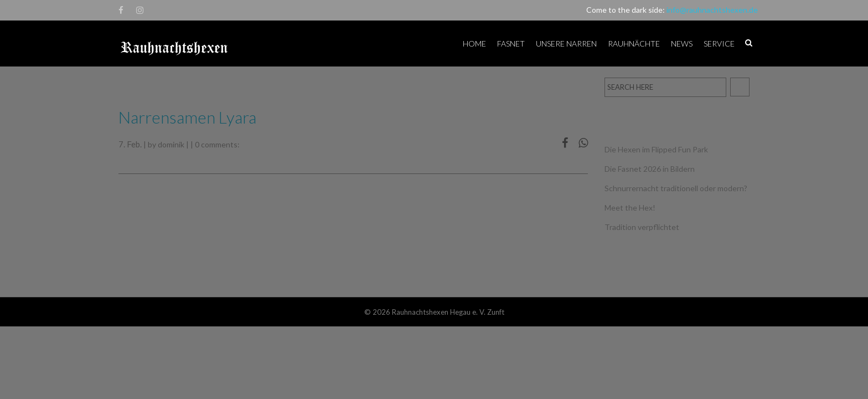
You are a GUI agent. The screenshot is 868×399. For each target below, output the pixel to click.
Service (719, 44)
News (682, 44)
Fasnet (511, 44)
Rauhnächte (634, 44)
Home (474, 44)
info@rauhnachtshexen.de (712, 10)
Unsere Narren (566, 44)
